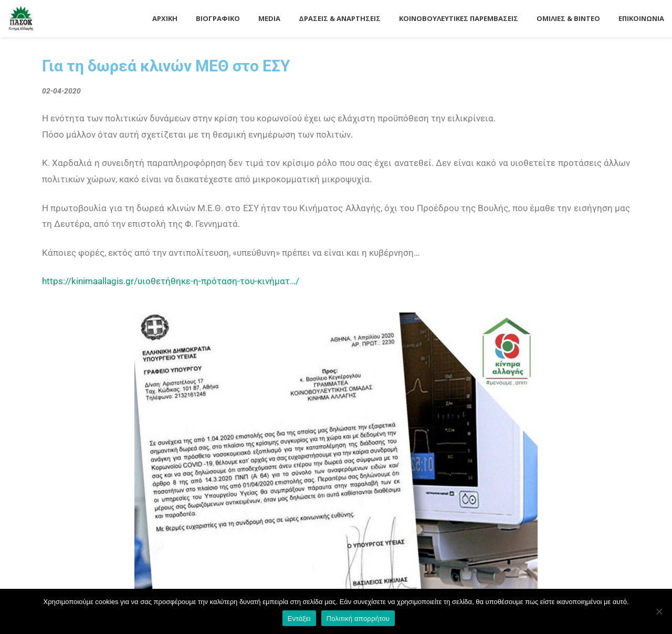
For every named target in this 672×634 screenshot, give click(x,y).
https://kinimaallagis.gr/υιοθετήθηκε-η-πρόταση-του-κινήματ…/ (171, 281)
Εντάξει (299, 619)
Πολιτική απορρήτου (358, 619)
